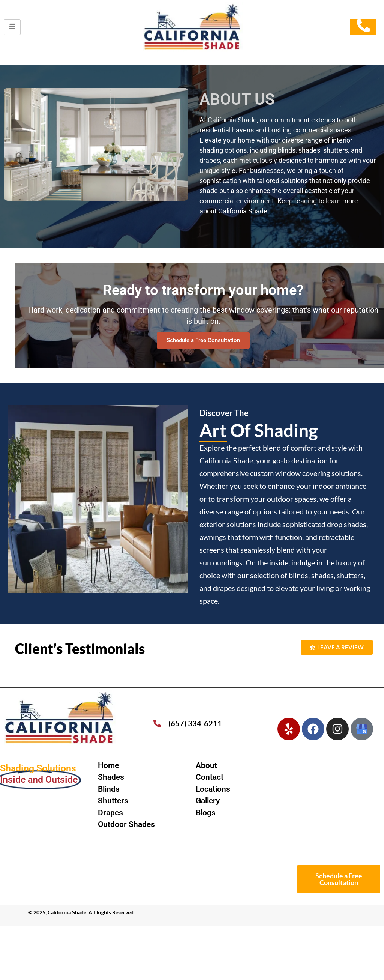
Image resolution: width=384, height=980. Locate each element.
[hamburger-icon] (12, 27)
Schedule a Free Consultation (203, 340)
